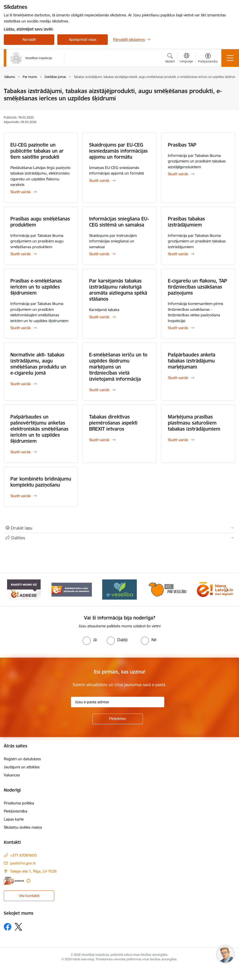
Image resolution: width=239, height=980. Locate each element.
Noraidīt (29, 39)
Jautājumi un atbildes (22, 767)
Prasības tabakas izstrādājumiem (186, 222)
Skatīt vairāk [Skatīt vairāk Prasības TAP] (178, 174)
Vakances (12, 775)
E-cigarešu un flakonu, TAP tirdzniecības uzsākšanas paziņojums (197, 287)
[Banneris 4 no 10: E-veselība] (119, 589)
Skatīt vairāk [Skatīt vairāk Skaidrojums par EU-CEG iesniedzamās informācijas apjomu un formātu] (99, 180)
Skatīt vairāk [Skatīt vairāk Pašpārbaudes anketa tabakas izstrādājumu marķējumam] (178, 378)
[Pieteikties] (118, 719)
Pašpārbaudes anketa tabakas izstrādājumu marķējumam (192, 361)
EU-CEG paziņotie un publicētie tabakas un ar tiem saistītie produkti (37, 151)
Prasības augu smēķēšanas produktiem (40, 222)
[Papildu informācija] (28, 881)
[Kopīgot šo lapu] (119, 538)
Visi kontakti (29, 896)
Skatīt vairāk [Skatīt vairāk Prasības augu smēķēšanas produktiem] (21, 254)
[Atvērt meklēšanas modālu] (170, 59)
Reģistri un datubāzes (22, 759)
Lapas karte (14, 819)
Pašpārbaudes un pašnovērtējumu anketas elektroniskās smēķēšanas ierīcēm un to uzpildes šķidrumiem (39, 429)
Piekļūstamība (16, 811)
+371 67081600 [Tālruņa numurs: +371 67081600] (23, 855)
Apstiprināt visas (83, 39)
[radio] (90, 640)
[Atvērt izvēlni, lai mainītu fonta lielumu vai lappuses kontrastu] (208, 59)
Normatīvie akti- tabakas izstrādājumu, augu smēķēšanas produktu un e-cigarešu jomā (38, 364)
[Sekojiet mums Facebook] (8, 927)
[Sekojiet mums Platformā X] (18, 927)
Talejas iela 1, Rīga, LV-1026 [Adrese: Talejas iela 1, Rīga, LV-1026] (33, 871)
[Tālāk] (227, 590)
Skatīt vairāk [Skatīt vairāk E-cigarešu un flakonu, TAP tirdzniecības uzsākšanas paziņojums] (178, 328)
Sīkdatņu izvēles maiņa (23, 827)
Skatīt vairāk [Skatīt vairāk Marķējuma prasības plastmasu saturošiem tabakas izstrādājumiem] (178, 440)
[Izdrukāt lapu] (119, 528)
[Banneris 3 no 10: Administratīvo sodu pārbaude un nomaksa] (72, 589)
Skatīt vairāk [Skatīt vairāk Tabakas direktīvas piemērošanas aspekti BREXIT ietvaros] (99, 440)
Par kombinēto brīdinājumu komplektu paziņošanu (41, 482)
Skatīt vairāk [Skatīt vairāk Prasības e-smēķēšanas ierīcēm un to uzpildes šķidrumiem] (21, 328)
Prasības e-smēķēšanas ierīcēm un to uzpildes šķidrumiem (36, 287)
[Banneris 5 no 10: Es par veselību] (167, 589)
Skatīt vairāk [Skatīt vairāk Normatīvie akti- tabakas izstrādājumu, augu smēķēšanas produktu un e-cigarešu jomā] (21, 384)
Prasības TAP (182, 145)
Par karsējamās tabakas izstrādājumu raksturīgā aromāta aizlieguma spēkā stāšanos (118, 290)
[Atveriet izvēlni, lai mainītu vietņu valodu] (186, 59)
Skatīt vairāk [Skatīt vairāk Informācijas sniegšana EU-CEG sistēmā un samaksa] (99, 254)
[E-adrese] (14, 881)
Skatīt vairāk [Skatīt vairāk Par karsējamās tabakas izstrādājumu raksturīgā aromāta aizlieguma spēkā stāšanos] (99, 317)
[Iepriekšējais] (12, 590)
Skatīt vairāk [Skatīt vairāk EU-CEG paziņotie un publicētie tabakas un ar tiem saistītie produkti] (21, 192)
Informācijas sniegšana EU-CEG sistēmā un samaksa (119, 222)
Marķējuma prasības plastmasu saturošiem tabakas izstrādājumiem (194, 423)
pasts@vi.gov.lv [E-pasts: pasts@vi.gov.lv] (23, 863)
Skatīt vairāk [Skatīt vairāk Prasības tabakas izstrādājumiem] (178, 254)
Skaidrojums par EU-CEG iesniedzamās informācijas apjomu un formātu (118, 151)
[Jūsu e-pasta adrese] (118, 702)
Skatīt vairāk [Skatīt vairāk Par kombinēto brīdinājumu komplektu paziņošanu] (21, 496)
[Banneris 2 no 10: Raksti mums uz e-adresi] (24, 589)
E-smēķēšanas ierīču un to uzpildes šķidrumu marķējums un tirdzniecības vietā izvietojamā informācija (118, 367)
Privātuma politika (19, 803)
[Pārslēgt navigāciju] (230, 58)
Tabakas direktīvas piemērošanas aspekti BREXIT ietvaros (113, 423)
